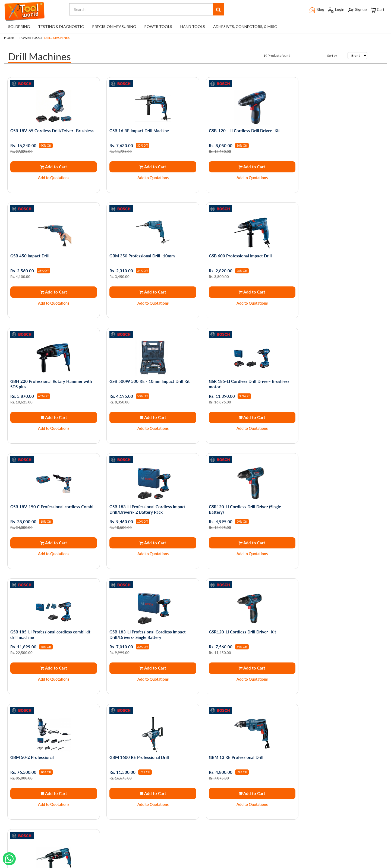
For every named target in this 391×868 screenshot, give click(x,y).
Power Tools (158, 26)
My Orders (113, 745)
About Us (48, 760)
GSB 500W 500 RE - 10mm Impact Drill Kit (338, 254)
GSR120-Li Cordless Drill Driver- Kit (236, 501)
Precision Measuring (114, 26)
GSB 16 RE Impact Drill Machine (136, 130)
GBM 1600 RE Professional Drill (41, 625)
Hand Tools (193, 26)
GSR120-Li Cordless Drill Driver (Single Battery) (334, 380)
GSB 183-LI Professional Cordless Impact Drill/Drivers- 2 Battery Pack (240, 380)
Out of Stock (243, 660)
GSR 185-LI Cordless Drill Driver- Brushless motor (51, 380)
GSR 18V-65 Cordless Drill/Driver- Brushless (43, 133)
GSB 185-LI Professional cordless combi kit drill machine (51, 504)
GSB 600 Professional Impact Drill (138, 254)
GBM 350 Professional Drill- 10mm (44, 254)
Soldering (19, 26)
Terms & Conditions (57, 752)
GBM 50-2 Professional (320, 501)
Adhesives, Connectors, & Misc (245, 26)
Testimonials (51, 783)
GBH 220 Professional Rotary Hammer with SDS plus (243, 257)
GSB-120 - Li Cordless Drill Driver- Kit (238, 130)
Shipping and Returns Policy (64, 768)
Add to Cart (52, 166)
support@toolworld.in (197, 821)
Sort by (332, 56)
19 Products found (277, 56)
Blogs (45, 775)
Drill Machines (57, 38)
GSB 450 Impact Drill (318, 130)
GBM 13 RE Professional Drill (134, 625)
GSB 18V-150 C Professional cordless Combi (142, 380)
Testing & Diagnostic (61, 26)
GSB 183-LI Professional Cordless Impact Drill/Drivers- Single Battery (145, 504)
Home (9, 38)
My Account (114, 752)
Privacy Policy (52, 745)
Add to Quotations (52, 178)
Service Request (54, 790)
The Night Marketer (212, 864)
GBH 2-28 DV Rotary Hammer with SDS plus (239, 627)
